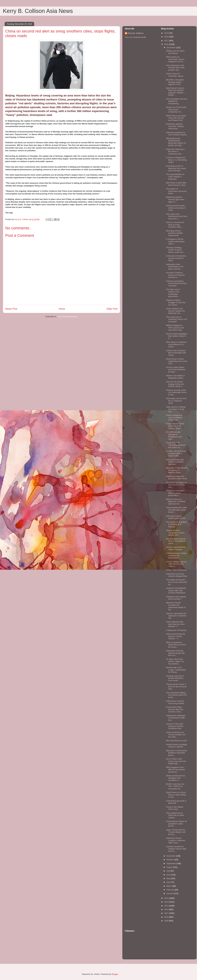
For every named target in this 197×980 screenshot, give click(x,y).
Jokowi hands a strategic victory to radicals (177, 746)
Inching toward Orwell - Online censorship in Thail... (176, 208)
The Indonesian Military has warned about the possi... (176, 695)
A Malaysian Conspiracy (176, 630)
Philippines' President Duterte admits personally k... (175, 493)
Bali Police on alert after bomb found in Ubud (176, 184)
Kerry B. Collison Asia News (38, 11)
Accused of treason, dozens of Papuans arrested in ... (175, 275)
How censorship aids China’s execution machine (175, 462)
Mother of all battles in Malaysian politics (175, 377)
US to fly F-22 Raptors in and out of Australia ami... (177, 485)
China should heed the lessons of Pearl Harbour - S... (176, 636)
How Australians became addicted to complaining (177, 101)
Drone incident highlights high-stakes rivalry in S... (177, 336)
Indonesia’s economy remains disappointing (176, 575)
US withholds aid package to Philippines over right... (174, 435)
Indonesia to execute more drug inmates (175, 702)
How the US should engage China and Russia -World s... (175, 384)
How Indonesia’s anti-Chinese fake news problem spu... (175, 68)
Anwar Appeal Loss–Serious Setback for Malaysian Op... (175, 311)
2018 (167, 37)
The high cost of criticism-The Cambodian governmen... (173, 293)
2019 (167, 33)
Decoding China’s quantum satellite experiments (174, 233)
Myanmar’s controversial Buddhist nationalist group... (176, 753)
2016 (167, 44)
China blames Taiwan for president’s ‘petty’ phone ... (177, 824)
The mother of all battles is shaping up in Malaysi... (176, 524)
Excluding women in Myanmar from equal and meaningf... (176, 168)
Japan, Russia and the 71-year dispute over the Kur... (176, 832)
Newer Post (11, 309)
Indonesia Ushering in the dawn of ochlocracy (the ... (175, 151)
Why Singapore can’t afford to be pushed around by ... (175, 770)
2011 (167, 913)
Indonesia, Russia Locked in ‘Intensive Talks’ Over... (176, 840)
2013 (167, 906)
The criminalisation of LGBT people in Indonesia (175, 177)
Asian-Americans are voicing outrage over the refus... (176, 735)
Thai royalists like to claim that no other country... (175, 815)
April (169, 882)
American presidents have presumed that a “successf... (176, 283)
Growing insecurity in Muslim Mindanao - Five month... (175, 678)
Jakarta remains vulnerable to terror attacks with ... (175, 533)
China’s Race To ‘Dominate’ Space (175, 75)
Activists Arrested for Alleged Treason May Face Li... (176, 849)
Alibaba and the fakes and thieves (175, 52)
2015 (167, 898)
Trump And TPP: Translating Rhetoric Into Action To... (176, 445)
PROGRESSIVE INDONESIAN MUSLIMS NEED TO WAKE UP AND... (176, 142)
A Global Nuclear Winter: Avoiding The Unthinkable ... (177, 556)
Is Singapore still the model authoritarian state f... (175, 241)
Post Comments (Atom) (67, 317)
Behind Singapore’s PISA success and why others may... (175, 328)
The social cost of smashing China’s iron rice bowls (177, 319)
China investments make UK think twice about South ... (177, 510)
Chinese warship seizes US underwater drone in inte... (176, 392)
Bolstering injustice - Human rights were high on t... (175, 199)
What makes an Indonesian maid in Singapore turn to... (175, 59)
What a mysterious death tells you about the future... (176, 645)
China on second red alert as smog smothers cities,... (175, 225)
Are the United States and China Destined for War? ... (176, 370)
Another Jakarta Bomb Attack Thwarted (176, 548)
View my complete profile (136, 37)
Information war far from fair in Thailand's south (176, 401)
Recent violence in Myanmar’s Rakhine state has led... (176, 501)
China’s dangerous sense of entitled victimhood (174, 418)
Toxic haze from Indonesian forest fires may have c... (177, 216)
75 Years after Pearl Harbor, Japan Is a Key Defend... (175, 661)
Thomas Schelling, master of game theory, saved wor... (175, 250)
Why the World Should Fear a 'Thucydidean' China (176, 541)
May (168, 878)
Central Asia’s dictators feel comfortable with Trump (176, 353)
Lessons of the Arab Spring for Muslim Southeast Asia (175, 726)
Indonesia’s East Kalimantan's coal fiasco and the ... (175, 267)
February (171, 890)
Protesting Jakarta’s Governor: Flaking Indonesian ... (175, 126)
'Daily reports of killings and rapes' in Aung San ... (176, 409)
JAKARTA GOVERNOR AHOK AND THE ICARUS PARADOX (176, 591)
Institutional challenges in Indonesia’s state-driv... (176, 718)
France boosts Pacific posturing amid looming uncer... (175, 426)
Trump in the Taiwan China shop (175, 808)
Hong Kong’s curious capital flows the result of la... (177, 361)
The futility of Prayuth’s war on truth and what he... (176, 582)
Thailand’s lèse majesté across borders (176, 598)
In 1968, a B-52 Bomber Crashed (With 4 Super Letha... (176, 453)
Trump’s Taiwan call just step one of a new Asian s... (176, 564)
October (170, 860)
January (170, 893)
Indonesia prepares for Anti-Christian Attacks (176, 134)
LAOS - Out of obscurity (176, 570)
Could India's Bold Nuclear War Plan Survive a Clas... (175, 709)
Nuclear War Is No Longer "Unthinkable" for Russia (176, 670)
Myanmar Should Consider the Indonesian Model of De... (176, 606)
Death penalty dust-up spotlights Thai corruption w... (175, 778)
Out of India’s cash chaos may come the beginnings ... (176, 761)
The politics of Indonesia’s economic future (176, 191)
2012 (167, 909)
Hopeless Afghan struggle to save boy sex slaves (176, 302)
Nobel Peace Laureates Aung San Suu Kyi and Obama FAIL (176, 118)
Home (62, 309)
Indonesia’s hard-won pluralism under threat (176, 478)
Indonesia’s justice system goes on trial (176, 517)
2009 (167, 921)
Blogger (115, 974)
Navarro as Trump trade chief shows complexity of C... (176, 109)
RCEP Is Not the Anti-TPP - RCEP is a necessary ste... (175, 786)
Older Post (112, 309)
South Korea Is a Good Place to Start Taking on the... (176, 795)
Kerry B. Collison (136, 33)
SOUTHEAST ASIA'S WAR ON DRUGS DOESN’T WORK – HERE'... (175, 92)
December (171, 48)
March (169, 886)
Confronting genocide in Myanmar (176, 802)
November (171, 856)
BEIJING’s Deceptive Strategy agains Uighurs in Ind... (175, 82)
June (169, 875)
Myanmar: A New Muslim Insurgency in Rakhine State (177, 470)
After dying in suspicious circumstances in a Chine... (176, 344)
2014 (167, 902)
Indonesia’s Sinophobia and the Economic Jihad (176, 258)
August (170, 867)
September (171, 863)
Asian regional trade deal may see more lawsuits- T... (175, 624)
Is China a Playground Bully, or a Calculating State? (176, 160)
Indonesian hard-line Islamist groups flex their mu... (175, 653)
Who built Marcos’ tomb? (177, 741)
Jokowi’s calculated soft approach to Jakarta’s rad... (176, 616)
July (168, 871)
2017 (167, 41)
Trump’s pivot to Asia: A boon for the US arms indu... (176, 687)
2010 (167, 917)
